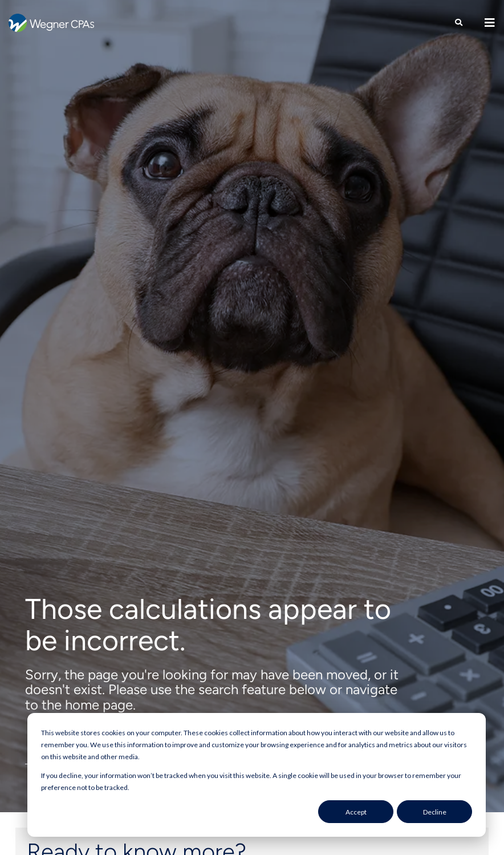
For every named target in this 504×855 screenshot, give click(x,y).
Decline (435, 812)
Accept (356, 812)
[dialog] (257, 775)
